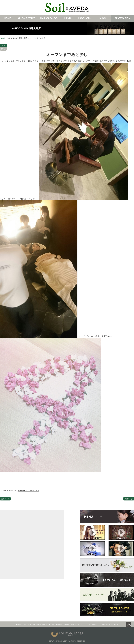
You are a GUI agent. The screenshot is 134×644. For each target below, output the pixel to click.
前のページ (5, 499)
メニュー (52, 624)
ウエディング (85, 624)
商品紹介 (59, 624)
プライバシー (103, 624)
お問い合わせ (75, 624)
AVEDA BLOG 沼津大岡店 (26, 28)
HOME (18, 624)
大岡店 (24, 624)
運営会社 (94, 624)
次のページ (129, 499)
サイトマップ (113, 624)
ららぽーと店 (32, 624)
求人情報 (66, 624)
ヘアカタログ (43, 624)
